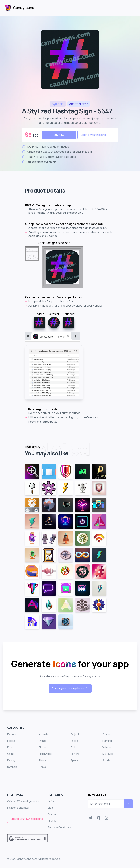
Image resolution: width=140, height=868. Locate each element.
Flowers (44, 747)
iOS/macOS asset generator (24, 801)
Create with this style (94, 135)
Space (75, 760)
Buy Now (59, 135)
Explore (12, 734)
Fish (10, 747)
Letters (75, 754)
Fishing (11, 760)
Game (11, 754)
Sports (107, 760)
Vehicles (107, 747)
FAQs (51, 801)
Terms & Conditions (60, 827)
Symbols (12, 767)
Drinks (43, 741)
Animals (44, 734)
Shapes (107, 734)
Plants (43, 760)
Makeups (108, 754)
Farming (107, 741)
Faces (74, 741)
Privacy (52, 821)
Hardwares (46, 754)
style (79, 104)
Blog (50, 808)
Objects (76, 734)
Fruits (74, 747)
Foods (11, 741)
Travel (43, 767)
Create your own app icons (70, 688)
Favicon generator (18, 808)
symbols (58, 104)
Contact (53, 814)
